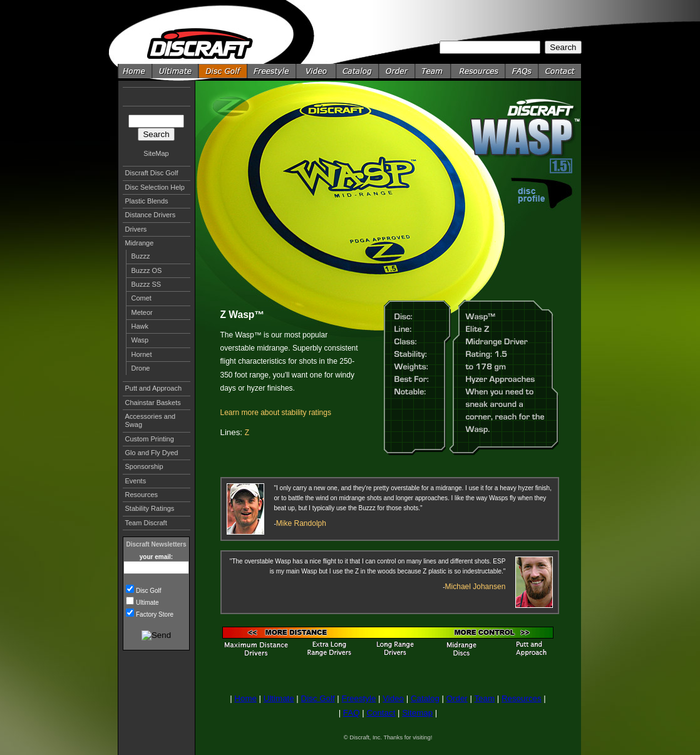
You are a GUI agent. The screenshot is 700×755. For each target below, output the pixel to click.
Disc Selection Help (155, 187)
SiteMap (156, 153)
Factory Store (155, 614)
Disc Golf (149, 591)
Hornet (142, 354)
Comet (142, 298)
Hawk (140, 326)
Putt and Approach (154, 388)
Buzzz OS (147, 270)
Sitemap (417, 713)
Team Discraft (146, 523)
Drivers (136, 229)
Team (484, 698)
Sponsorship (144, 466)
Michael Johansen (476, 587)
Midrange (140, 243)
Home (245, 698)
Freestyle (358, 698)
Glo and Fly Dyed (152, 453)
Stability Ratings (150, 508)
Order (457, 698)
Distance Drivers (151, 215)
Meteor (142, 312)
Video (393, 698)
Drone (141, 368)
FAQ (352, 713)
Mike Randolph (301, 523)
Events (136, 481)
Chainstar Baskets (153, 403)
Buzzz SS (147, 284)
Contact (381, 713)
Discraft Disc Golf (152, 173)
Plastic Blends (147, 201)
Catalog (425, 698)
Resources (142, 495)
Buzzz (141, 256)
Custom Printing (150, 439)
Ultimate (147, 603)
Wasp (140, 340)
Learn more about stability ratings (276, 413)
